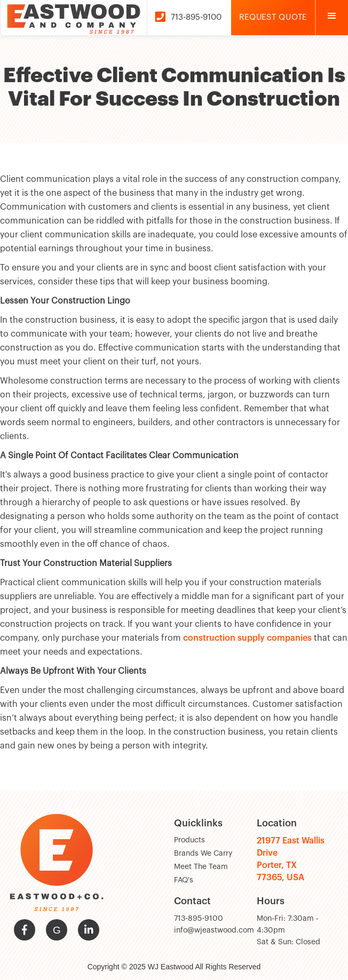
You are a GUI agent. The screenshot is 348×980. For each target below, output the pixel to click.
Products (189, 840)
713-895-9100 (199, 919)
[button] (332, 18)
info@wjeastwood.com (214, 930)
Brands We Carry (203, 854)
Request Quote (273, 17)
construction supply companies (247, 638)
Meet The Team (201, 867)
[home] (73, 18)
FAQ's (184, 880)
